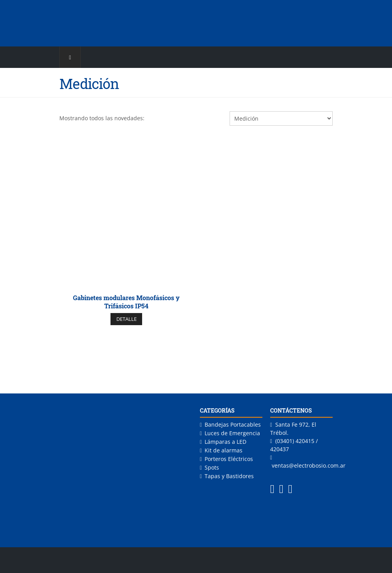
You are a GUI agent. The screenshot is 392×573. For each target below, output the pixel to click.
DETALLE (127, 319)
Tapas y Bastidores (229, 476)
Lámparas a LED (225, 442)
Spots (212, 467)
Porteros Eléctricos (229, 459)
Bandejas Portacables (233, 424)
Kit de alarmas (224, 450)
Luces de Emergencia (232, 433)
